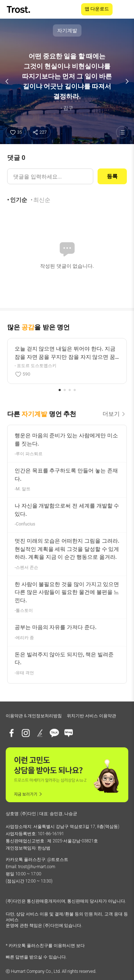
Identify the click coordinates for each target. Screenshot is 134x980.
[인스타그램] (26, 733)
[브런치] (40, 733)
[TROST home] (19, 9)
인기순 (19, 200)
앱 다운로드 (97, 9)
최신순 (42, 200)
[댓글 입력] (50, 176)
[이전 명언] (7, 81)
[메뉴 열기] (124, 9)
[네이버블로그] (69, 733)
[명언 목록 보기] (122, 132)
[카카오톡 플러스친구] (54, 733)
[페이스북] (11, 733)
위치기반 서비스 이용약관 (91, 716)
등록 (112, 176)
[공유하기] (39, 132)
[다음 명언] (127, 81)
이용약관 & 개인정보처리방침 (34, 716)
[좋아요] (16, 132)
